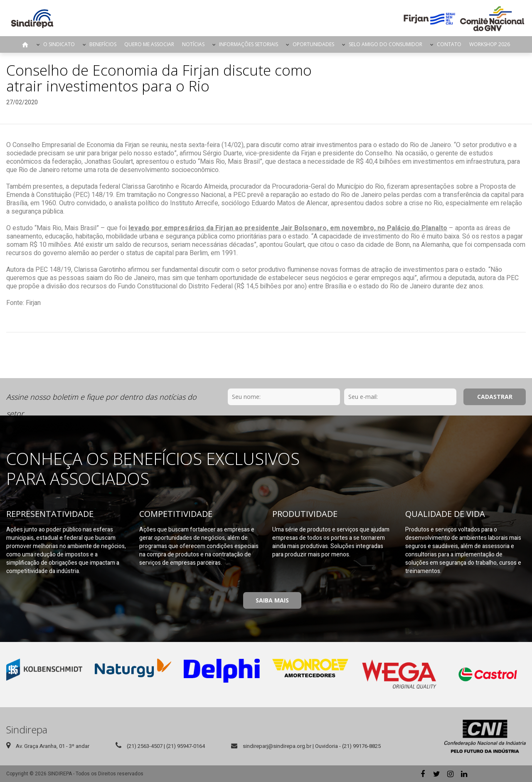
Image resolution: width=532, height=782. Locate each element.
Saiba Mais (272, 600)
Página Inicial (25, 44)
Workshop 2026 (490, 44)
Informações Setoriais (249, 44)
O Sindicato (59, 44)
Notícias (193, 44)
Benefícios (103, 44)
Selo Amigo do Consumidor (385, 44)
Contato (449, 44)
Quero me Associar (149, 44)
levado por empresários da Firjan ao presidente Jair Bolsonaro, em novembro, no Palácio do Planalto (288, 228)
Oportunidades (313, 44)
